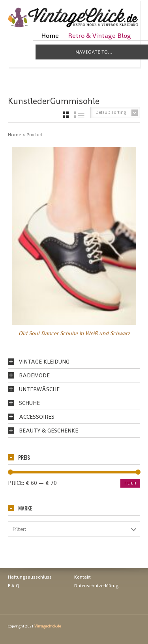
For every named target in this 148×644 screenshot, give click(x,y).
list (79, 115)
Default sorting (111, 112)
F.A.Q (14, 586)
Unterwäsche (39, 389)
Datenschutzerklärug (96, 586)
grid (66, 115)
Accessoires (37, 417)
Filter (130, 483)
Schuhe (29, 403)
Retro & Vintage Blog (99, 35)
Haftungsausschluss (30, 577)
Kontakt (82, 577)
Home (50, 35)
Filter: (19, 529)
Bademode (34, 375)
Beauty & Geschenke (49, 431)
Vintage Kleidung (44, 362)
